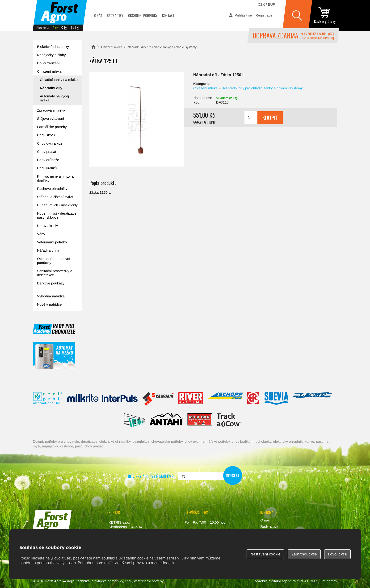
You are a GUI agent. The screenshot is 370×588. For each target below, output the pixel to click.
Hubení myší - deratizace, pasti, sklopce (57, 215)
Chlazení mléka (112, 47)
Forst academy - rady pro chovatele (54, 329)
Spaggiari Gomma (158, 399)
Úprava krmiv (47, 226)
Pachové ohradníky (52, 189)
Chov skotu (46, 135)
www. (51, 536)
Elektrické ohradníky (53, 47)
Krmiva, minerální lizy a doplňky (55, 178)
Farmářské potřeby (52, 127)
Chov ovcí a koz (50, 143)
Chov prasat (47, 152)
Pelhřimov (329, 581)
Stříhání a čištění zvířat (55, 197)
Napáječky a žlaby (51, 55)
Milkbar (200, 420)
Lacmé (312, 399)
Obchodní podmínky (143, 15)
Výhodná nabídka (51, 296)
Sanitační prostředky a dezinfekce (55, 273)
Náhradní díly (51, 88)
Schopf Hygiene (225, 399)
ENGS (229, 420)
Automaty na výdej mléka (54, 98)
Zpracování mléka (51, 110)
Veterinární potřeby (52, 242)
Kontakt (168, 15)
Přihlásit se (243, 15)
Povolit (337, 554)
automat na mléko (54, 355)
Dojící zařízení (48, 63)
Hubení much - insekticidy (57, 205)
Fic (253, 399)
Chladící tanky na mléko (59, 80)
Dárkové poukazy (51, 283)
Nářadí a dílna (48, 250)
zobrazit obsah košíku (325, 15)
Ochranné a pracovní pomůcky (54, 261)
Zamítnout (304, 554)
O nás (98, 15)
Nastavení (265, 554)
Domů (93, 47)
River (191, 399)
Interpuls (102, 399)
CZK (261, 4)
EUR (272, 4)
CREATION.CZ (309, 581)
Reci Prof (48, 399)
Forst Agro (53, 581)
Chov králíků (47, 168)
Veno (135, 420)
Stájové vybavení (50, 119)
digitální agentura (282, 581)
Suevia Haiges (276, 399)
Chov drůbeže (48, 160)
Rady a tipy (115, 15)
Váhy (41, 234)
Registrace (264, 15)
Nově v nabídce (49, 304)
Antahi (166, 420)
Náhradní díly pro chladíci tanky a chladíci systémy (162, 47)
